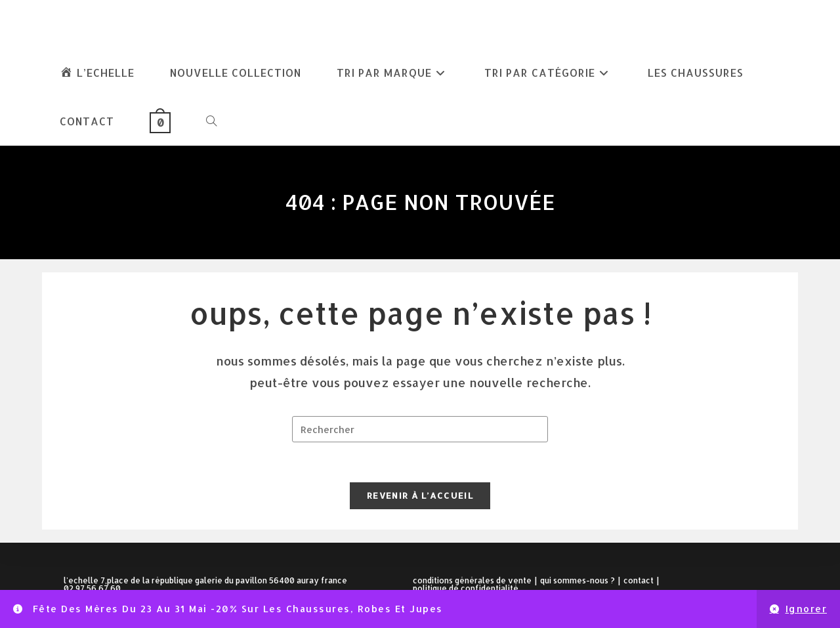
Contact (639, 580)
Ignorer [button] (807, 609)
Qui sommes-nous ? (577, 580)
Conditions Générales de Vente (472, 580)
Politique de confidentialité (466, 588)
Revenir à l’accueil (420, 495)
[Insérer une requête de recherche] (420, 429)
